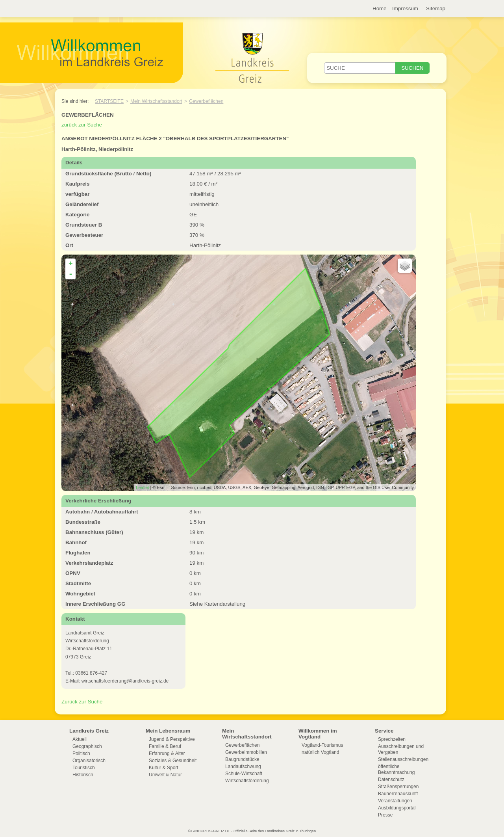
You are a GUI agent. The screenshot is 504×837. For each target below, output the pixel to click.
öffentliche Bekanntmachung (396, 769)
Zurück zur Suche (82, 702)
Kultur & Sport (164, 768)
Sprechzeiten (392, 739)
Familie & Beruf (165, 746)
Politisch (81, 753)
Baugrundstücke (242, 759)
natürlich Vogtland (320, 752)
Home (380, 8)
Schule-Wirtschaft (244, 774)
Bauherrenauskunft (398, 794)
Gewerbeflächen (206, 101)
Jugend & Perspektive (172, 739)
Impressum (405, 8)
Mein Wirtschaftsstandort (156, 101)
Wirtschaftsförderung (247, 781)
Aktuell (80, 739)
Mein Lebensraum (168, 731)
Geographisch (87, 746)
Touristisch (84, 768)
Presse (385, 815)
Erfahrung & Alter (167, 753)
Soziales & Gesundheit (173, 761)
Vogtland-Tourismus (322, 745)
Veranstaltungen (395, 801)
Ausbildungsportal (397, 808)
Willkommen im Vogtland (318, 734)
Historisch (83, 775)
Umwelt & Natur (165, 775)
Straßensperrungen (398, 787)
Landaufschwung (243, 766)
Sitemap (436, 8)
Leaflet (142, 487)
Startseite (109, 101)
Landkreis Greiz (89, 731)
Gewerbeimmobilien (246, 752)
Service (384, 731)
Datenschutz (391, 779)
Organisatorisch (89, 761)
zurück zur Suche (82, 125)
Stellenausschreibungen (403, 759)
